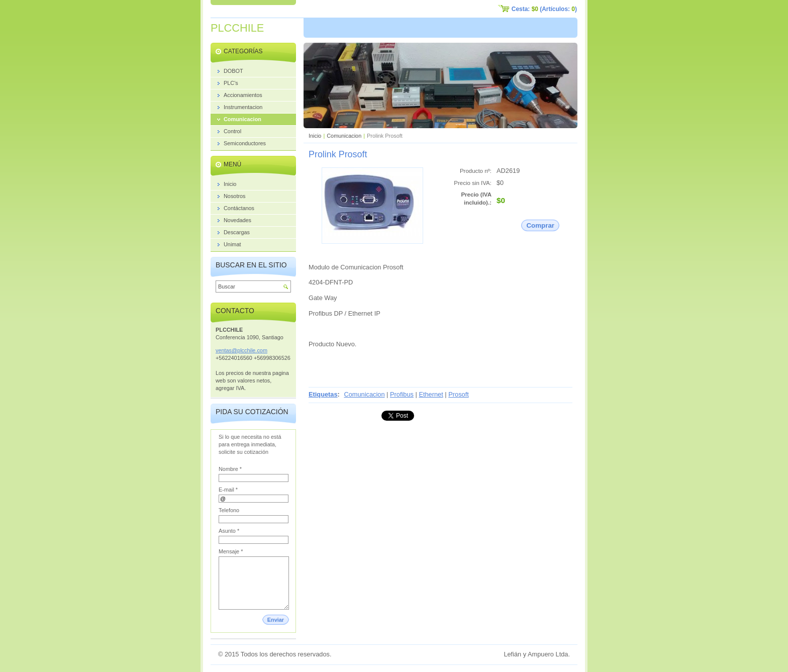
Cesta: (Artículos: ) (544, 9)
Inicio (315, 136)
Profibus (402, 394)
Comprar (540, 225)
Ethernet (431, 394)
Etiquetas (323, 394)
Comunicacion (344, 136)
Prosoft (459, 394)
